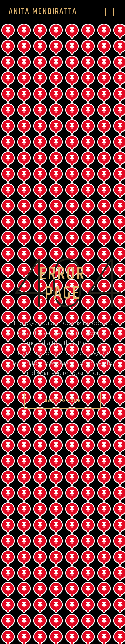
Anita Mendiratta (43, 11)
